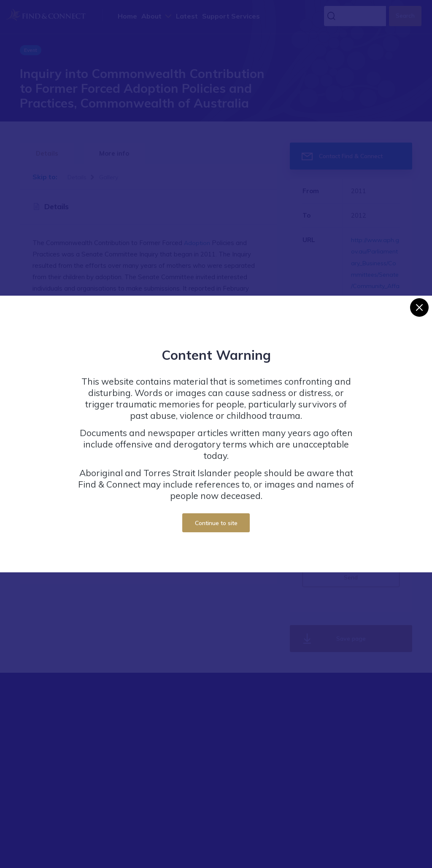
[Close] (419, 307)
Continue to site (216, 523)
